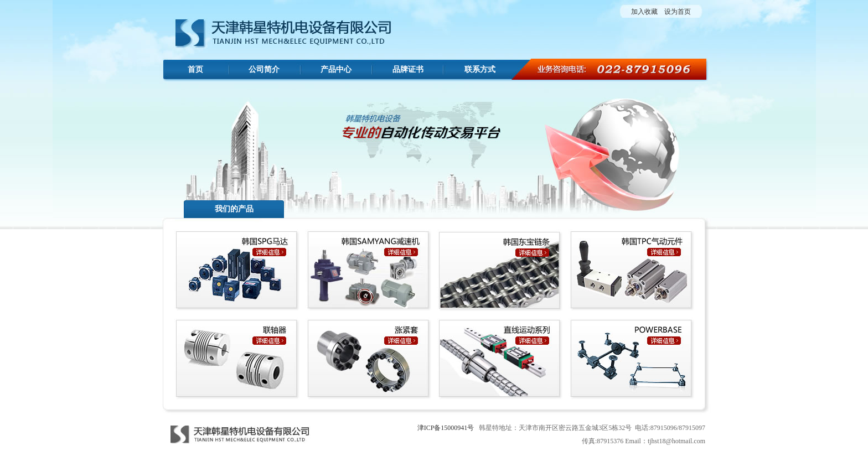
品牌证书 (408, 69)
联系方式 (480, 69)
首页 (195, 69)
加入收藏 (644, 12)
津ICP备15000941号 (446, 428)
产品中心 (336, 69)
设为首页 (678, 12)
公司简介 (264, 69)
